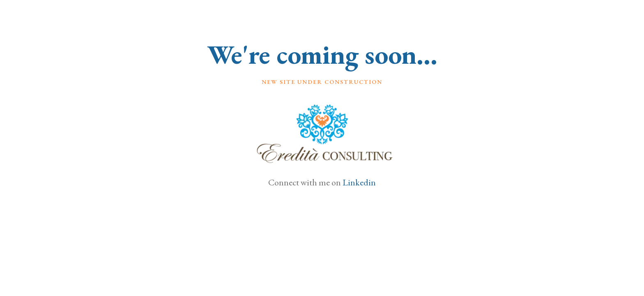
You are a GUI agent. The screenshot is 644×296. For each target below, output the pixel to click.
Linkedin (359, 182)
